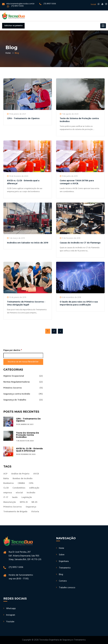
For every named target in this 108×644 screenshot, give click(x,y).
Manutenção (10, 502)
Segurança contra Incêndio (23, 394)
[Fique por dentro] (23, 355)
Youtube (10, 622)
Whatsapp (11, 609)
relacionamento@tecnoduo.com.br (20, 4)
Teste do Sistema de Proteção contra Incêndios (79, 120)
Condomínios (19, 488)
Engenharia (64, 561)
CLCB (6, 488)
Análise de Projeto (20, 474)
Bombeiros (9, 483)
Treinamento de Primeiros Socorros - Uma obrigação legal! (26, 303)
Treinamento (65, 568)
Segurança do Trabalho (23, 400)
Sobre (62, 555)
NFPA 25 (24, 502)
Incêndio (31, 493)
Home (8, 53)
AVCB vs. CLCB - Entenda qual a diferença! (23, 182)
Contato (63, 581)
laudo (15, 497)
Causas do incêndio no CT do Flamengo (80, 243)
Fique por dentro (13, 350)
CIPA (31, 483)
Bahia (6, 479)
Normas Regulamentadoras (23, 382)
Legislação (27, 497)
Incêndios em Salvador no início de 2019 (28, 243)
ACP (5, 474)
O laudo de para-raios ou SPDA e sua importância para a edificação (79, 303)
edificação (34, 488)
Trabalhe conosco (67, 588)
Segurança (31, 507)
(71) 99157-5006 (50, 4)
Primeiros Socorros (23, 388)
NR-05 (34, 502)
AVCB (36, 474)
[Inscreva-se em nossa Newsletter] (23, 362)
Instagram (11, 615)
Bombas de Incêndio (23, 479)
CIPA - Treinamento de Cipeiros (23, 119)
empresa (8, 493)
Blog (61, 575)
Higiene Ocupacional (23, 376)
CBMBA (21, 483)
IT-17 (6, 497)
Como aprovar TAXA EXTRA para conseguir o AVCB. (77, 182)
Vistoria (35, 512)
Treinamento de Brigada (15, 512)
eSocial (19, 493)
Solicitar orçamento (13, 26)
